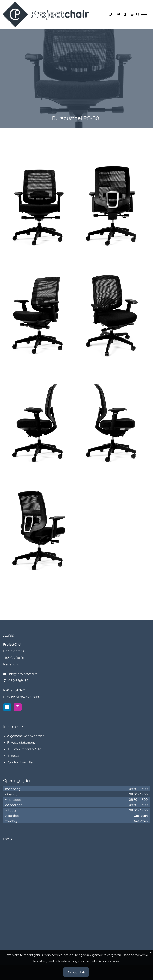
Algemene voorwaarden (26, 736)
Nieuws (13, 756)
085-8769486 (18, 680)
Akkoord (74, 972)
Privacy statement (21, 742)
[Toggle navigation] (144, 14)
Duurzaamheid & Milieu (25, 749)
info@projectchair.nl (23, 674)
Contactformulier (20, 762)
